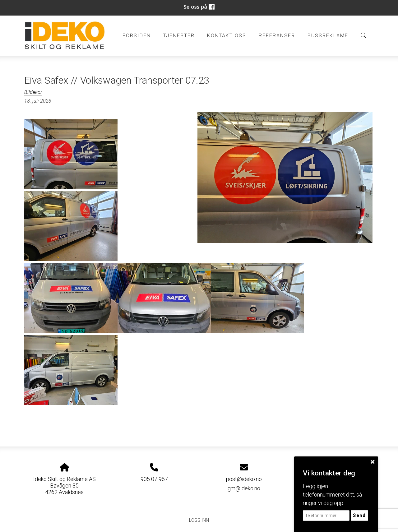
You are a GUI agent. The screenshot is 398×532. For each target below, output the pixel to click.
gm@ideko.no (244, 488)
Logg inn (199, 520)
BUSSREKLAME (328, 36)
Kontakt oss (227, 36)
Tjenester (179, 36)
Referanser (277, 36)
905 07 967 (154, 479)
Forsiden (137, 36)
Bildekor (33, 92)
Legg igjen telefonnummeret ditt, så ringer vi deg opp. (332, 495)
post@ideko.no (244, 479)
